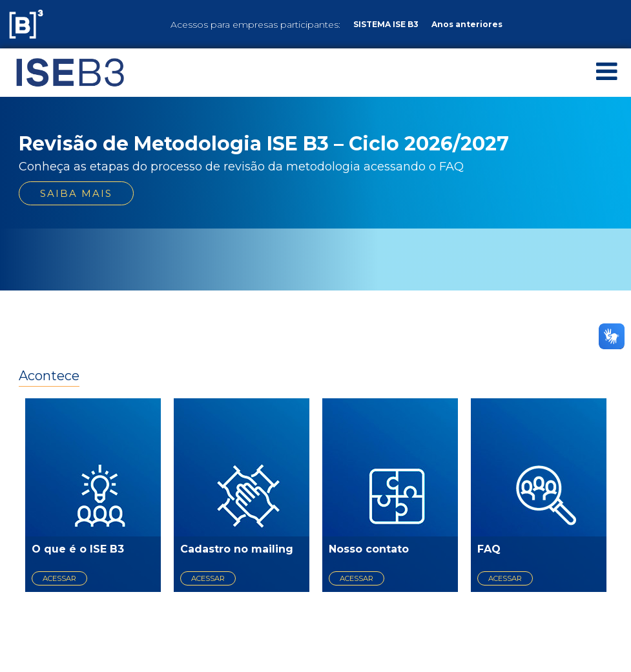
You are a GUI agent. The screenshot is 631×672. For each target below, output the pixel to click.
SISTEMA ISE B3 (386, 24)
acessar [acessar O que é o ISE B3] (59, 578)
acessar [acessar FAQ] (505, 578)
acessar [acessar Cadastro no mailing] (208, 578)
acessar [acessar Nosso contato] (357, 578)
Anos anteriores (467, 24)
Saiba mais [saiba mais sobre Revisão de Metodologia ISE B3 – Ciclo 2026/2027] (76, 193)
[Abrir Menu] (607, 71)
